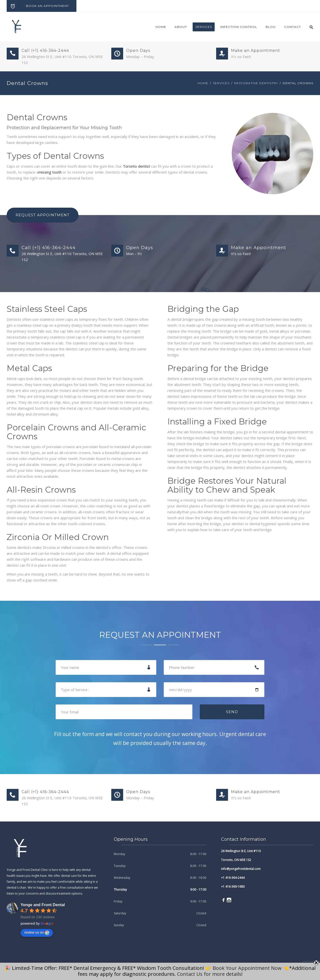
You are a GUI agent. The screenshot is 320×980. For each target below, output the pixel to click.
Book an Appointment (38, 6)
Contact (293, 27)
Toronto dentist (137, 166)
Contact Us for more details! (210, 974)
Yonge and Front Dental (43, 905)
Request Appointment (43, 215)
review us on (37, 933)
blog (271, 27)
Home (161, 27)
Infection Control (239, 27)
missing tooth (50, 172)
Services (204, 27)
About (181, 27)
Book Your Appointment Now (247, 968)
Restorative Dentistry (256, 83)
